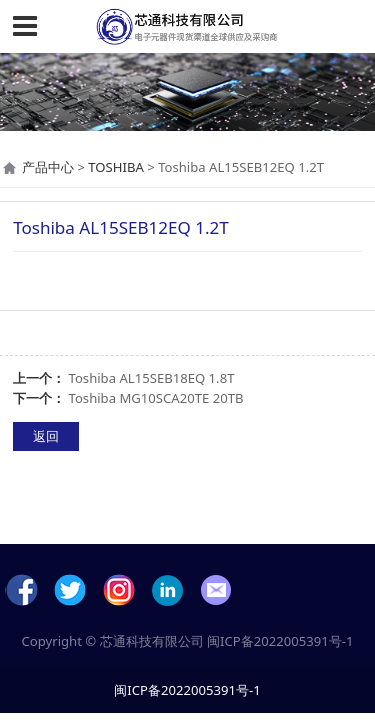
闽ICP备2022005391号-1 (280, 641)
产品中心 (48, 167)
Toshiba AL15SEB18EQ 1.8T (152, 378)
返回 (46, 436)
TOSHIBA (116, 167)
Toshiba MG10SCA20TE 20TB (156, 398)
